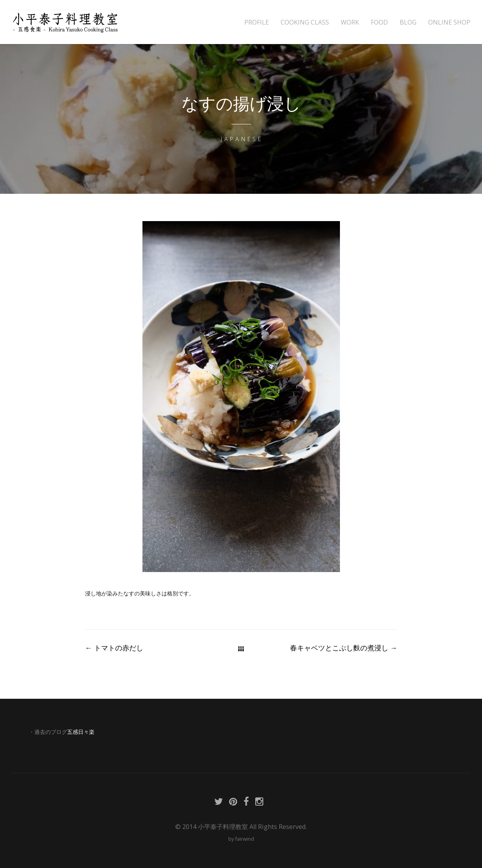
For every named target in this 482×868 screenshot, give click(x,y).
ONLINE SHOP (449, 22)
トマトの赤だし (114, 648)
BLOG (408, 22)
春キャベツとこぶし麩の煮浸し (344, 648)
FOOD (379, 22)
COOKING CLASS (305, 22)
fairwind (245, 839)
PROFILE (257, 22)
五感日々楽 (81, 732)
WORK (350, 22)
